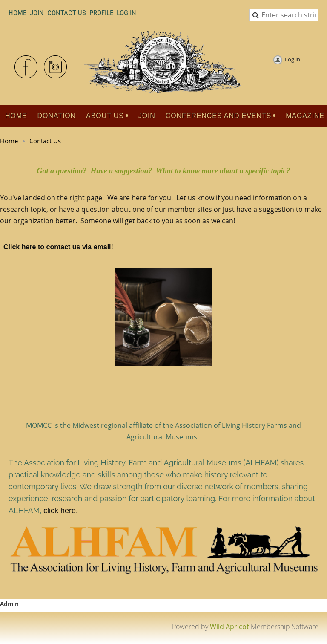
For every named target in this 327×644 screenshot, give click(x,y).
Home (17, 13)
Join (37, 13)
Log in (293, 59)
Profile (101, 13)
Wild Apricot (229, 627)
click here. (61, 511)
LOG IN (126, 13)
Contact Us (67, 13)
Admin (9, 604)
